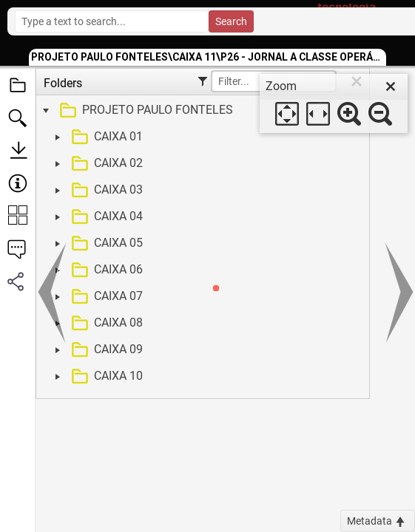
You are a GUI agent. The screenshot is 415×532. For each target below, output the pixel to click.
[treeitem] (201, 111)
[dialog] (334, 103)
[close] (391, 86)
